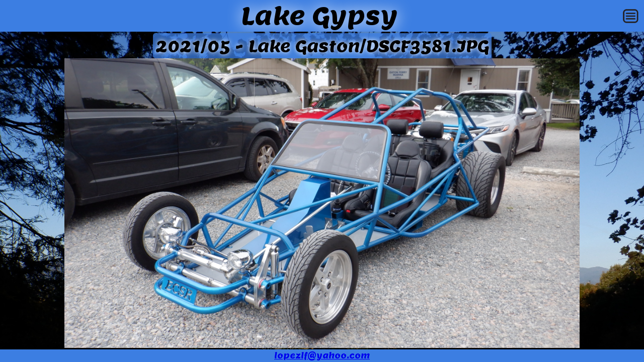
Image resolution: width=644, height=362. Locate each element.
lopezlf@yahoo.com (322, 356)
